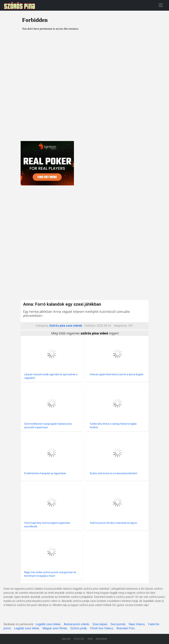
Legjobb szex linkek (48, 624)
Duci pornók (118, 624)
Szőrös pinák (79, 628)
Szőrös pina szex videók (66, 326)
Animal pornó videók (76, 624)
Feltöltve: (90, 326)
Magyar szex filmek (55, 628)
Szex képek (100, 624)
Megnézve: (121, 326)
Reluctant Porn (125, 628)
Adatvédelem (101, 639)
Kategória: (42, 326)
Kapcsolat (66, 639)
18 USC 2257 (79, 639)
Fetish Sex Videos (102, 628)
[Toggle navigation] (161, 5)
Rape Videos (137, 624)
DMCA (90, 639)
